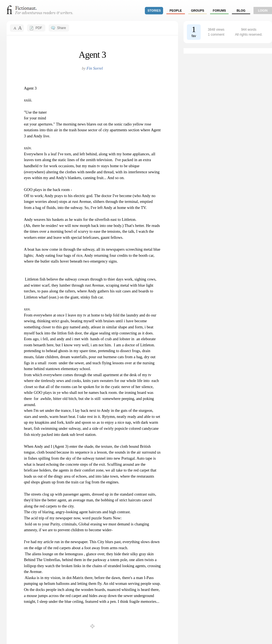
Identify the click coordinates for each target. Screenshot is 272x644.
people (176, 11)
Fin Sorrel (95, 68)
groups (198, 11)
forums (219, 11)
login (263, 11)
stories (154, 11)
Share (61, 28)
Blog (241, 11)
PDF (39, 28)
